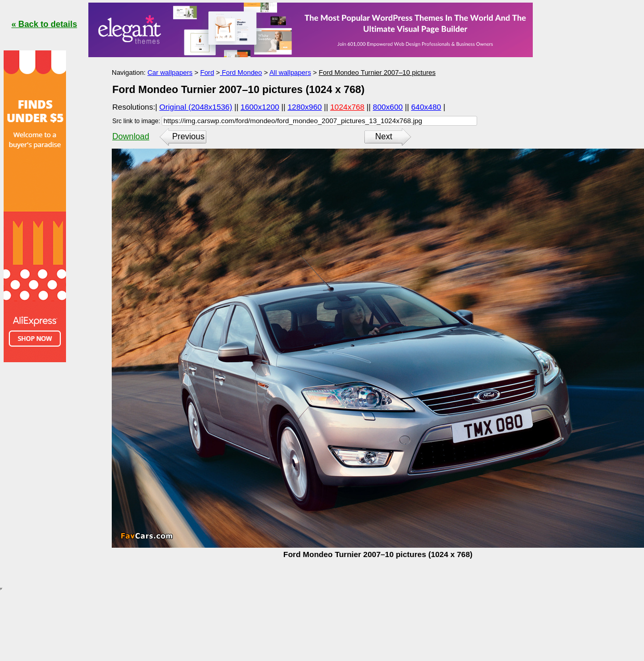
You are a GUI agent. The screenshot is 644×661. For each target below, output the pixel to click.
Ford (207, 72)
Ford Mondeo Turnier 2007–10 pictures (377, 72)
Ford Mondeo (241, 72)
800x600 (388, 107)
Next (384, 136)
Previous (188, 136)
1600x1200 (260, 107)
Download (131, 136)
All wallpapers (290, 72)
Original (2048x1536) (196, 107)
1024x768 (347, 107)
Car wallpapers (170, 72)
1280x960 (305, 107)
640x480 (426, 107)
